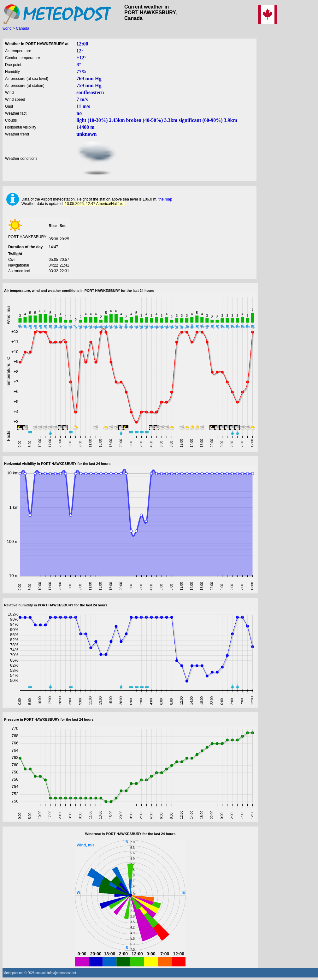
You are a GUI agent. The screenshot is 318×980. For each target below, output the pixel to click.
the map (165, 199)
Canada (22, 28)
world (7, 28)
